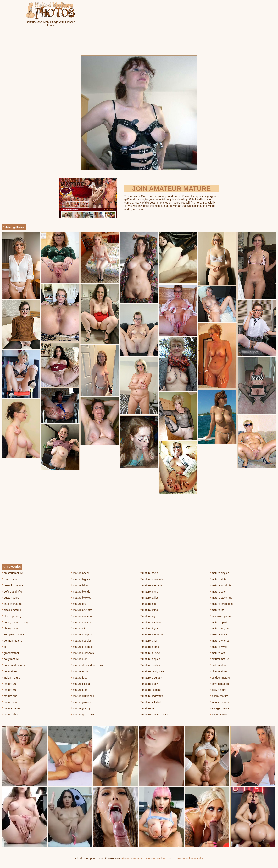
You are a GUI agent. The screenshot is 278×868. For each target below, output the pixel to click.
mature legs (149, 616)
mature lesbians (151, 622)
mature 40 (9, 690)
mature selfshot (151, 702)
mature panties (150, 665)
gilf (5, 647)
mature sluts (218, 579)
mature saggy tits (152, 696)
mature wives (219, 647)
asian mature (11, 579)
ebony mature (11, 628)
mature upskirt (219, 622)
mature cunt (79, 659)
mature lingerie (150, 628)
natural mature (219, 659)
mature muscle (150, 653)
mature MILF (149, 641)
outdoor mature (220, 678)
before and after (12, 592)
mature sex (148, 708)
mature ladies (150, 598)
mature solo (218, 592)
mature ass (10, 702)
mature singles (219, 573)
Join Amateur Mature (171, 188)
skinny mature (219, 696)
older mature (218, 671)
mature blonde (81, 592)
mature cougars (82, 634)
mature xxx (217, 653)
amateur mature (12, 573)
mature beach (80, 573)
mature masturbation (154, 634)
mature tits (217, 610)
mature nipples (150, 659)
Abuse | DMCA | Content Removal (142, 859)
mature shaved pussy (154, 715)
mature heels (149, 573)
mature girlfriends (83, 696)
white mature (218, 715)
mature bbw (10, 715)
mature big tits (81, 579)
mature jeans (149, 592)
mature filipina (81, 684)
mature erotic (80, 671)
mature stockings (221, 598)
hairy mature (10, 659)
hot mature (9, 671)
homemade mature (14, 665)
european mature (13, 634)
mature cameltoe (82, 616)
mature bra (79, 604)
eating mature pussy (15, 622)
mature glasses (81, 702)
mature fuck (79, 690)
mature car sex (81, 622)
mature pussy (150, 684)
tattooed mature (220, 702)
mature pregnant (151, 678)
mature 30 (9, 684)
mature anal (10, 696)
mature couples (81, 641)
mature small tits (220, 585)
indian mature (11, 678)
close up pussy (12, 616)
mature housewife (152, 579)
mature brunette (82, 610)
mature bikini (80, 585)
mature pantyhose (152, 671)
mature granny (81, 708)
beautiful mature (13, 585)
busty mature (11, 598)
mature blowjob (81, 598)
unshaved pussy (220, 616)
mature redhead (151, 690)
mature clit (78, 628)
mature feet (79, 678)
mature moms (150, 647)
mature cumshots (83, 653)
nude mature (218, 665)
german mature (12, 641)
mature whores (220, 641)
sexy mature (218, 690)
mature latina (149, 610)
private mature (219, 684)
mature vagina (219, 628)
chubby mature (12, 604)
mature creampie (82, 647)
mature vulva (218, 634)
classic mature (11, 610)
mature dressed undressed (88, 665)
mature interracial (152, 585)
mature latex (149, 604)
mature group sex (83, 715)
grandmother (11, 653)
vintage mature (220, 708)
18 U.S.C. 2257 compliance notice (183, 859)
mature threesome (222, 604)
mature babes (11, 708)
